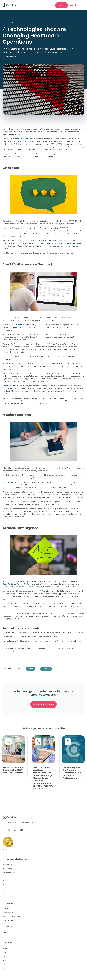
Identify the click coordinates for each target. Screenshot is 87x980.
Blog (4, 952)
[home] (10, 5)
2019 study (9, 482)
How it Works (7, 869)
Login (73, 5)
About (5, 948)
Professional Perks (9, 873)
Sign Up (62, 5)
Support (5, 968)
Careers (5, 964)
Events (5, 956)
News (5, 960)
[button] (81, 5)
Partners (5, 932)
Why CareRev (7, 865)
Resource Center (8, 921)
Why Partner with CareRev (12, 917)
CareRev (15, 386)
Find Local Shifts (8, 889)
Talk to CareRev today (44, 704)
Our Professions (8, 885)
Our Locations (7, 881)
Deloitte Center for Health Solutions (19, 584)
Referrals (6, 877)
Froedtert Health (10, 231)
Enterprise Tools (8, 913)
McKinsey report (21, 139)
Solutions (6, 909)
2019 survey (20, 325)
